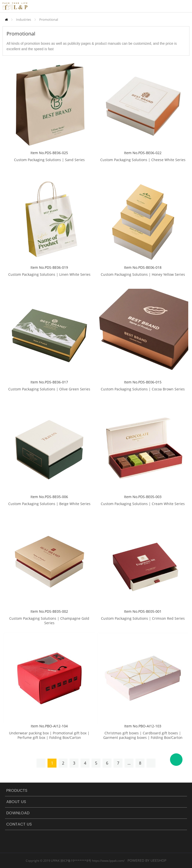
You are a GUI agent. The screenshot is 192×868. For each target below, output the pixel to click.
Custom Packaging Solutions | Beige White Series (49, 504)
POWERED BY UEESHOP (147, 860)
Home (6, 20)
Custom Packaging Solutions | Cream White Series (143, 504)
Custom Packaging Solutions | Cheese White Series (143, 160)
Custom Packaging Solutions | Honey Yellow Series (143, 275)
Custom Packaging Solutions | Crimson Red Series (143, 618)
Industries (23, 19)
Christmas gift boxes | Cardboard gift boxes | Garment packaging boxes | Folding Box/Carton (143, 735)
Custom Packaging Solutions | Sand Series (49, 160)
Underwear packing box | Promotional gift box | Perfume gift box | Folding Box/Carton (49, 735)
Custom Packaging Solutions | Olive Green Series (49, 389)
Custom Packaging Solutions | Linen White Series (49, 275)
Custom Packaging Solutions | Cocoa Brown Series (143, 389)
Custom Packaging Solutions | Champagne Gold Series (49, 621)
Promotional (49, 19)
